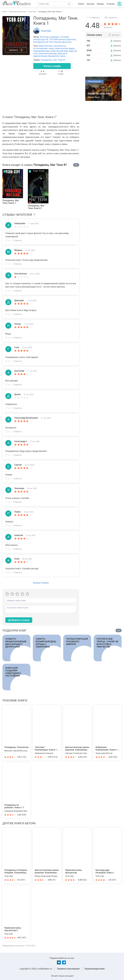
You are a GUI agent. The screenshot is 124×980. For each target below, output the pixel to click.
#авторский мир (60, 51)
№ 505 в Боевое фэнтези (59, 42)
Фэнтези (44, 37)
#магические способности (52, 46)
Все (76, 165)
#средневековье (42, 51)
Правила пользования (68, 969)
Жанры (101, 4)
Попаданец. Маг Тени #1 (53, 60)
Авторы (91, 4)
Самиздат (54, 37)
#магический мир (48, 53)
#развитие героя (57, 56)
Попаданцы (39, 42)
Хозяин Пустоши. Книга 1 (101, 94)
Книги (81, 4)
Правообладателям (95, 969)
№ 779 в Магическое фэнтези (61, 39)
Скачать (117, 41)
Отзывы (111, 4)
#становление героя (44, 48)
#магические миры (65, 48)
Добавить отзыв (19, 620)
